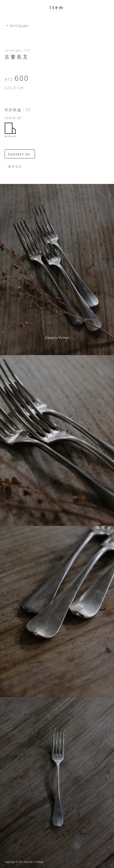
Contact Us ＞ (21, 154)
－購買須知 (13, 167)
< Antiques (17, 25)
